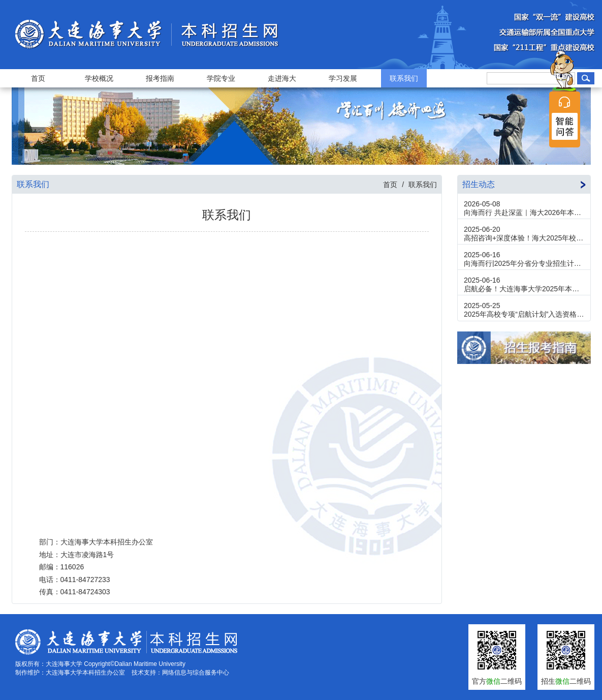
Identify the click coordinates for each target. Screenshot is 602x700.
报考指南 (160, 78)
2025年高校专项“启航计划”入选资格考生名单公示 (524, 314)
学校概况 (99, 78)
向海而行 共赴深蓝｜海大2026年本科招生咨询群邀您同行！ (524, 212)
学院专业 (221, 78)
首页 (38, 78)
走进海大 (282, 78)
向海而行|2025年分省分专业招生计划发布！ (524, 263)
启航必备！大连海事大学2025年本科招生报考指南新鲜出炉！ (524, 289)
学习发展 (343, 78)
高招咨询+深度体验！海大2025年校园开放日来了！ (524, 238)
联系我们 (404, 78)
